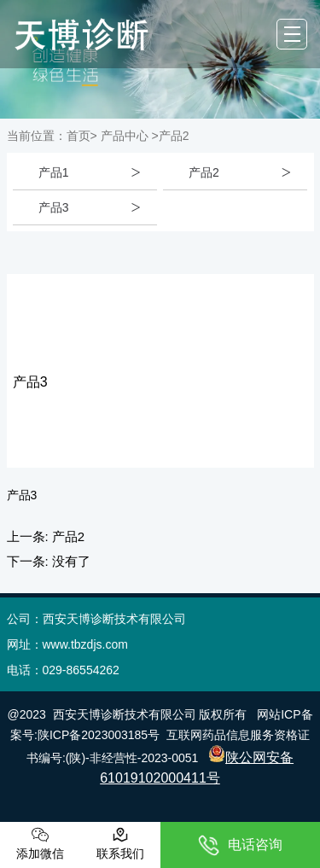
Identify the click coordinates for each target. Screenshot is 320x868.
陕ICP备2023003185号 (99, 735)
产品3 (54, 207)
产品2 (204, 172)
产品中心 (125, 136)
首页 (79, 136)
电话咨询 (240, 845)
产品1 (54, 172)
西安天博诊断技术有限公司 (125, 714)
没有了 (71, 561)
